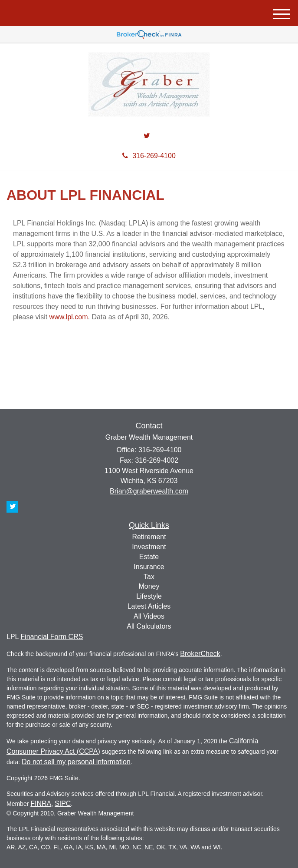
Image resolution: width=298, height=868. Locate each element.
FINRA (41, 803)
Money (149, 586)
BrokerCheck (200, 654)
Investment (149, 547)
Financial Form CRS (52, 637)
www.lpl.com (69, 317)
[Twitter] (147, 136)
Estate (149, 557)
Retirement (149, 537)
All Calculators (149, 626)
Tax (149, 577)
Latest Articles (149, 606)
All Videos (149, 616)
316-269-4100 (149, 156)
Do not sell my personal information (76, 762)
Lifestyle (149, 596)
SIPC (63, 803)
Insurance (149, 567)
